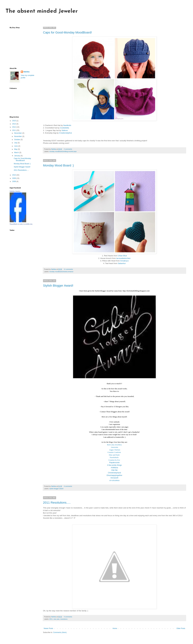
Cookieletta (64, 128)
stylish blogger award (56, 489)
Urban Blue (122, 256)
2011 (51, 619)
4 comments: (68, 486)
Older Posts (181, 628)
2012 (14, 127)
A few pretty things (114, 465)
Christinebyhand (114, 473)
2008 (14, 181)
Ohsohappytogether (114, 475)
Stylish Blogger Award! (58, 286)
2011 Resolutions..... (57, 503)
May (16, 149)
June (16, 146)
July (16, 143)
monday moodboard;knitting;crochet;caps (63, 151)
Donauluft (114, 478)
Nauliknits (67, 125)
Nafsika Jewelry (15, 191)
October (17, 140)
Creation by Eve (114, 460)
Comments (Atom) (60, 632)
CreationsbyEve (66, 133)
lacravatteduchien (123, 258)
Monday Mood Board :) (58, 165)
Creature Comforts (114, 452)
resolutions (64, 619)
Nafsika (27, 72)
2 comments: (68, 149)
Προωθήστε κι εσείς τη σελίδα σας (21, 224)
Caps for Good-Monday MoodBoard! (67, 32)
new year (56, 619)
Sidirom (65, 130)
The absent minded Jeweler (42, 11)
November (18, 136)
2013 (14, 124)
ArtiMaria (114, 468)
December (18, 133)
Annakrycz (124, 261)
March (17, 153)
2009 (14, 178)
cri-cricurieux (114, 480)
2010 (14, 175)
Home (115, 628)
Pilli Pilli (114, 470)
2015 (14, 121)
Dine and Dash (114, 455)
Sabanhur (122, 263)
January (17, 156)
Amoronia (114, 447)
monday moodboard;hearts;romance (61, 272)
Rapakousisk (114, 462)
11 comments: (69, 269)
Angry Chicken (114, 450)
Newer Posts (48, 628)
